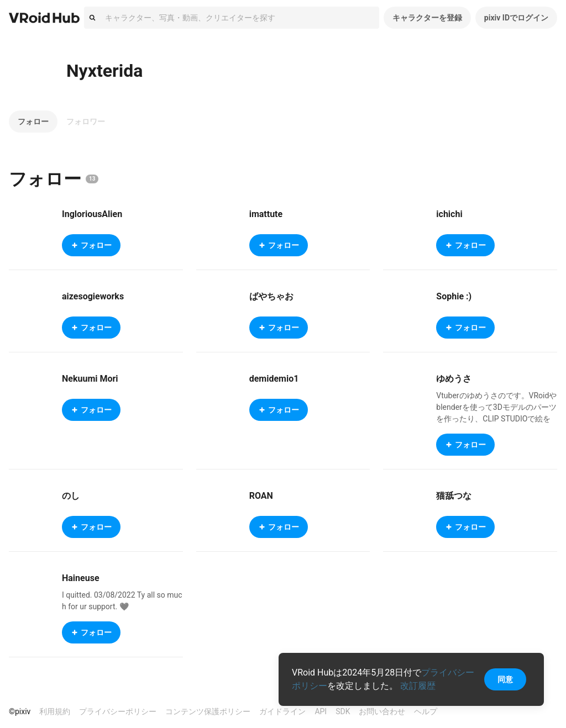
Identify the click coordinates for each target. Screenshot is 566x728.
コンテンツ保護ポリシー (208, 711)
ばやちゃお (271, 296)
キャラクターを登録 (427, 18)
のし (71, 496)
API (321, 711)
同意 (505, 679)
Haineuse (81, 578)
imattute (266, 214)
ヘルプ (426, 711)
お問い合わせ (382, 711)
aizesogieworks (93, 296)
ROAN (261, 496)
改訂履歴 (418, 686)
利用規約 (55, 711)
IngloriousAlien (92, 214)
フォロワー (86, 122)
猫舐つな (454, 496)
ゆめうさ (454, 379)
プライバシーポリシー (118, 711)
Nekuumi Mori (90, 379)
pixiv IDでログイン (516, 18)
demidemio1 (274, 379)
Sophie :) (454, 296)
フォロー (33, 122)
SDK (343, 711)
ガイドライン (282, 711)
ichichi (449, 214)
